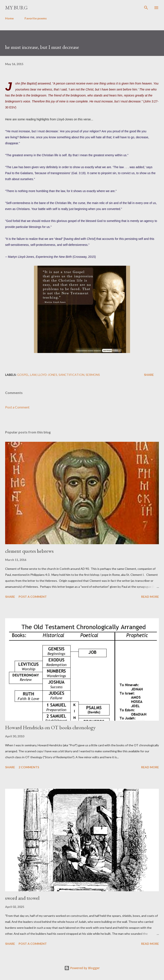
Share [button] (149, 375)
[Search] (146, 8)
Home (9, 18)
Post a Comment (17, 407)
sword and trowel (22, 898)
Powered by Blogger (82, 968)
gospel (23, 375)
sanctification (71, 375)
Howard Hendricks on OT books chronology (50, 727)
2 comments (29, 767)
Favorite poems (36, 18)
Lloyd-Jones (47, 375)
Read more (150, 597)
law (33, 375)
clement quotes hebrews (29, 551)
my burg (16, 8)
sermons (93, 375)
